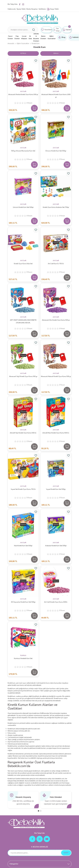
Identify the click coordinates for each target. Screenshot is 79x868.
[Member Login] (57, 30)
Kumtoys (23, 655)
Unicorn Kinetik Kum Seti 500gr (23, 207)
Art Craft (23, 91)
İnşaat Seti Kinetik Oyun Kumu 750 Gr (23, 489)
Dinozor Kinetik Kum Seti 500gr (56, 151)
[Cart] (67, 30)
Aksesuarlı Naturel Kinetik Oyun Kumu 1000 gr (56, 96)
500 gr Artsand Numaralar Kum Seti (23, 151)
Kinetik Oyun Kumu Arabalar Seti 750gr (56, 207)
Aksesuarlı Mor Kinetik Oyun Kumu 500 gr (56, 320)
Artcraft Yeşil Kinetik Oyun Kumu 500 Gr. (23, 433)
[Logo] (40, 19)
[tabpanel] (23, 800)
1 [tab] (38, 811)
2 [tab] (41, 811)
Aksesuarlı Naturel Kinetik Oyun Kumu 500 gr (56, 376)
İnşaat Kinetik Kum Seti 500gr (56, 489)
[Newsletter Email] (40, 853)
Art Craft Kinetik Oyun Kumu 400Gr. (56, 602)
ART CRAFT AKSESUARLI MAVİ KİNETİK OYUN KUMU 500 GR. (23, 321)
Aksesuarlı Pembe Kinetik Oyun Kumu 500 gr (23, 94)
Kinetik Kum (36, 44)
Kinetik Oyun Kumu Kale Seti (23, 264)
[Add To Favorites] (36, 61)
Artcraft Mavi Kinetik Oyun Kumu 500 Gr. (56, 433)
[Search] (23, 30)
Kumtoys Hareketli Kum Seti (23, 658)
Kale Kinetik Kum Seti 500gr (23, 546)
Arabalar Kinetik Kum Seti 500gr (56, 546)
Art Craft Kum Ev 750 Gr (56, 264)
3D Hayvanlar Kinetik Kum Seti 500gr (23, 602)
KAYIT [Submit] (66, 853)
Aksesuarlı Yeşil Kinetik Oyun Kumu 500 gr (23, 376)
